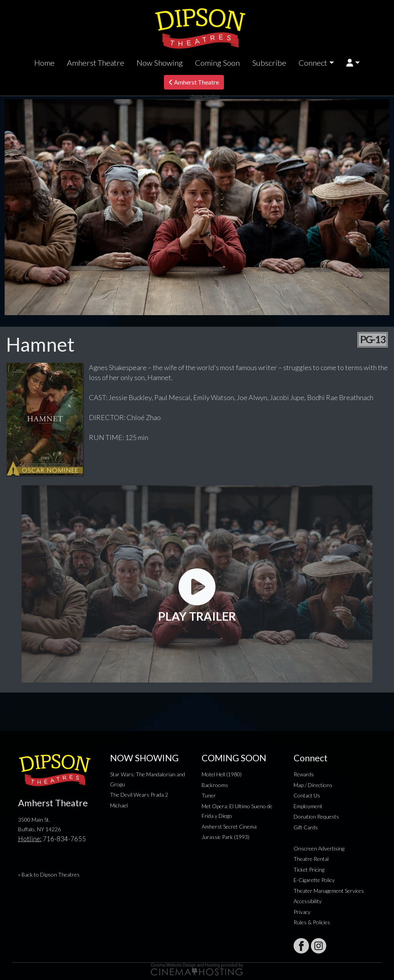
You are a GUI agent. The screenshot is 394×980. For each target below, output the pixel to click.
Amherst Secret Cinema (229, 826)
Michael (119, 805)
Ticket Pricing (309, 870)
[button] (353, 63)
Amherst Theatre (96, 63)
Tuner (209, 795)
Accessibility (308, 901)
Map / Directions (313, 785)
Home (44, 63)
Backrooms (215, 785)
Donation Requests (316, 816)
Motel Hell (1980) (222, 774)
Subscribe (269, 63)
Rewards (304, 774)
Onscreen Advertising (319, 848)
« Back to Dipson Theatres (49, 875)
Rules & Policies (312, 922)
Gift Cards (306, 827)
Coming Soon (217, 63)
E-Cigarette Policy (314, 880)
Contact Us (307, 795)
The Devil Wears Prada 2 (139, 795)
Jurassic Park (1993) (225, 837)
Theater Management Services (329, 891)
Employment (308, 806)
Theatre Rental (311, 859)
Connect (313, 63)
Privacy (302, 912)
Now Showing (160, 63)
